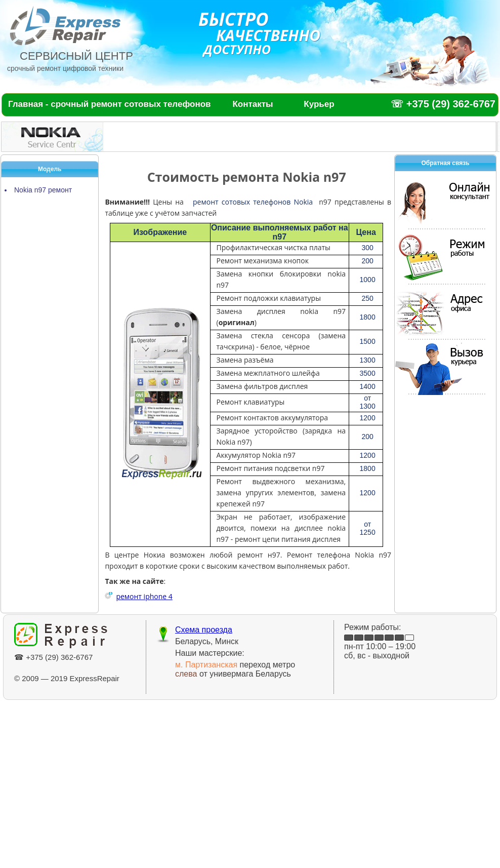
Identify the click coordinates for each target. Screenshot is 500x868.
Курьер (319, 104)
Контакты (253, 104)
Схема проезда (204, 630)
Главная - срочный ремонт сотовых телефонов (110, 104)
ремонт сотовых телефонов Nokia (253, 202)
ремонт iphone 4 (144, 596)
